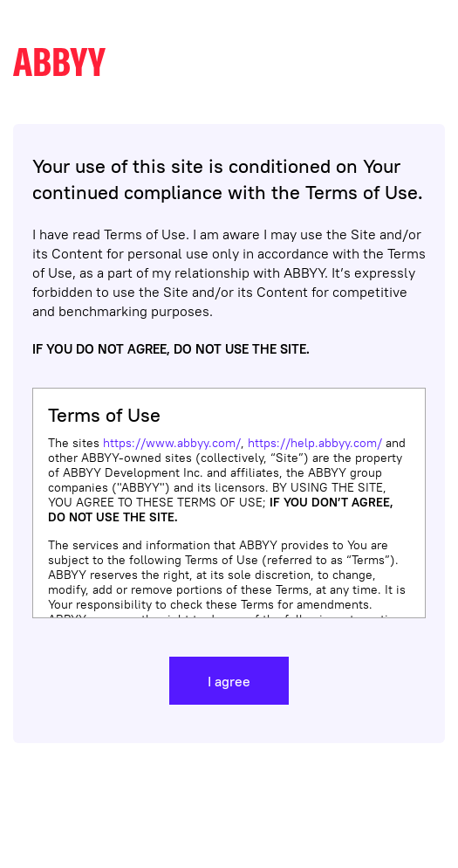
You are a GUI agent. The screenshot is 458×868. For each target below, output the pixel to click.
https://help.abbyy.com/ (315, 443)
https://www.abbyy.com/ (172, 443)
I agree (229, 681)
